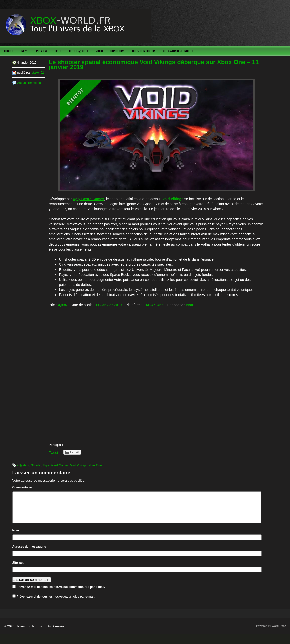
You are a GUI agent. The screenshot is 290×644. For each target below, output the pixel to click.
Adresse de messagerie (29, 553)
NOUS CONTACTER (143, 51)
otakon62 (38, 73)
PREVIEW (41, 51)
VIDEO (99, 51)
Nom (16, 536)
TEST (58, 51)
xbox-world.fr (25, 632)
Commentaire (22, 487)
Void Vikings (78, 465)
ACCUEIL (9, 51)
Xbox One (95, 465)
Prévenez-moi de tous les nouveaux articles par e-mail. (56, 603)
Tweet (54, 453)
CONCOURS (118, 51)
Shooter (36, 465)
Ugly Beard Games (56, 465)
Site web (19, 569)
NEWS (25, 51)
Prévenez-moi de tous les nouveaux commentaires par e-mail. (61, 593)
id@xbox (23, 465)
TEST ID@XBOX (78, 51)
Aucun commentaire (31, 83)
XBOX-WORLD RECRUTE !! (178, 51)
